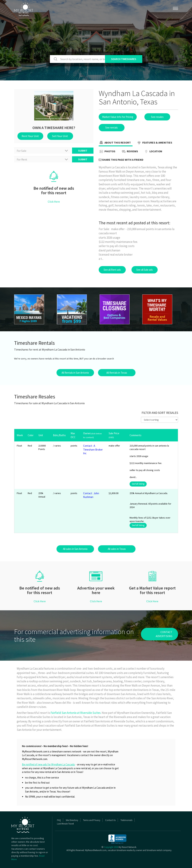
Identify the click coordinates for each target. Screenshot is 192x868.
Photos (107, 152)
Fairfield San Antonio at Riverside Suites (76, 713)
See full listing (138, 484)
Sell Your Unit (60, 136)
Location (153, 152)
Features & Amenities (154, 143)
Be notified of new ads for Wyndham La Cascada (49, 764)
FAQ (59, 820)
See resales (157, 117)
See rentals (112, 128)
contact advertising (164, 634)
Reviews (129, 152)
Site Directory (72, 820)
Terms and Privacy (92, 820)
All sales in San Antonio (75, 549)
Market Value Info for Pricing (118, 117)
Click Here (54, 202)
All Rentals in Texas (117, 373)
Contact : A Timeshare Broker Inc (93, 449)
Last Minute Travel (65, 824)
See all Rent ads (112, 270)
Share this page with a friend (121, 160)
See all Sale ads (145, 270)
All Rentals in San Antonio (75, 373)
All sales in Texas (117, 549)
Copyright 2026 (111, 847)
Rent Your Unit (30, 136)
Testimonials (126, 820)
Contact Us (110, 820)
